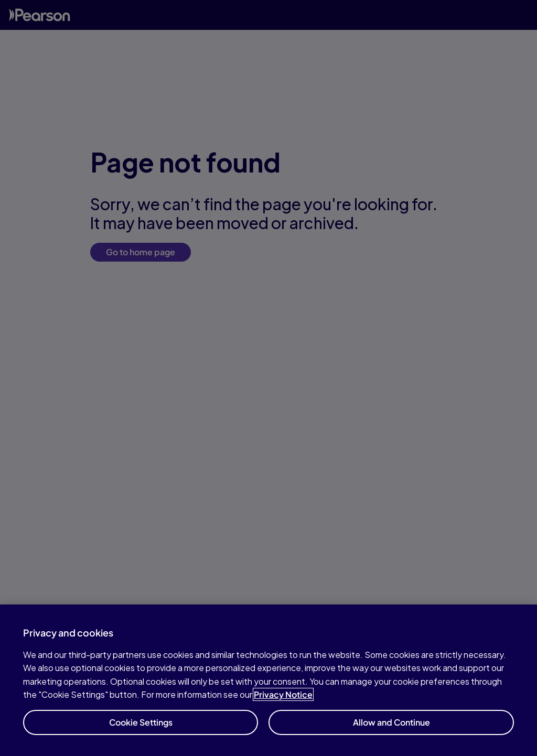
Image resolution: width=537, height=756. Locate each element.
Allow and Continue (391, 722)
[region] (268, 680)
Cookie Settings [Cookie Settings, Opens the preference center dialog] (141, 722)
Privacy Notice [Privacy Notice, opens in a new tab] (283, 694)
